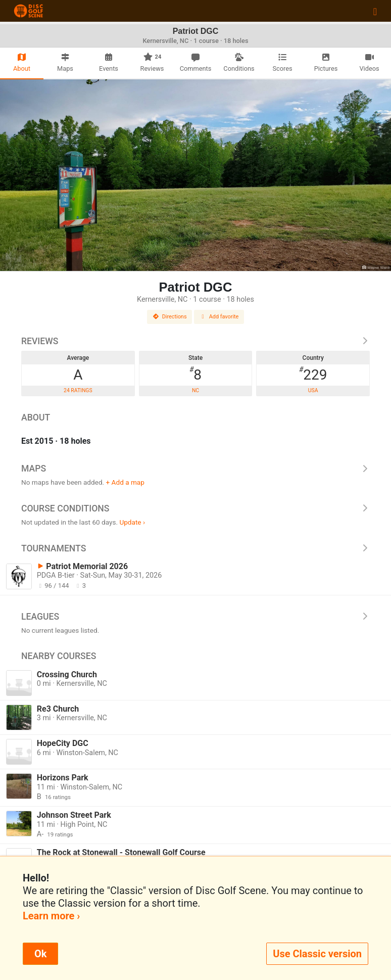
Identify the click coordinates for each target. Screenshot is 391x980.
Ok (40, 954)
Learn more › (51, 916)
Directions (170, 317)
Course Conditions (196, 508)
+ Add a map (125, 482)
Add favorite (219, 317)
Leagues (196, 617)
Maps (196, 469)
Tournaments (196, 548)
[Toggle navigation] (375, 11)
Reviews (196, 341)
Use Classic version (317, 954)
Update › (132, 522)
